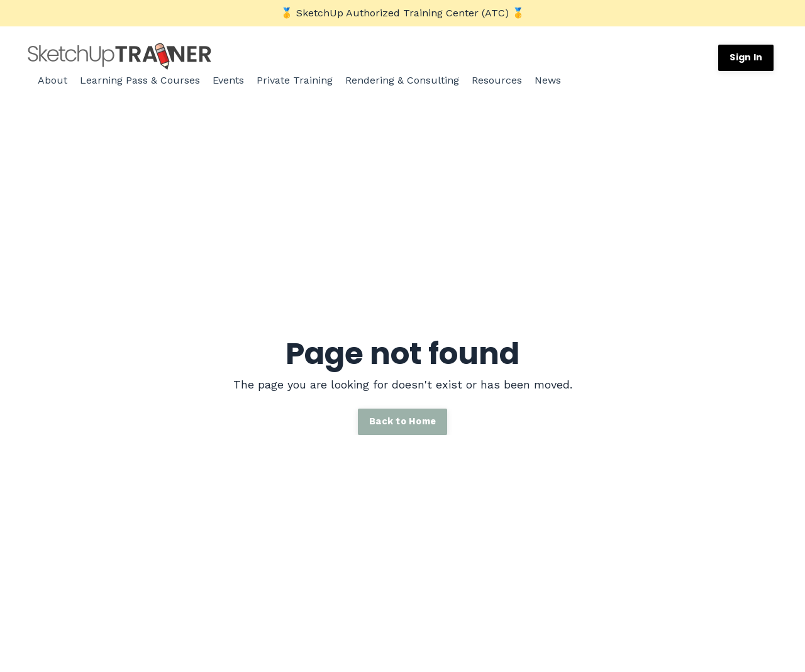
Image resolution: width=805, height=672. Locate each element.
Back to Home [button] (403, 421)
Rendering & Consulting (402, 80)
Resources (497, 80)
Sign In (746, 57)
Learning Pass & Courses (140, 80)
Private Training (295, 80)
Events (228, 80)
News (548, 80)
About (53, 80)
